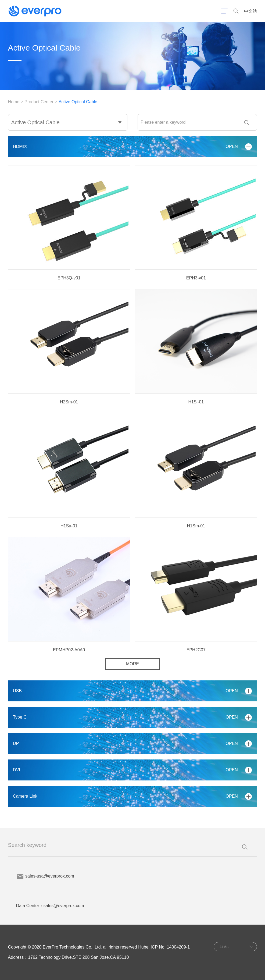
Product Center (39, 102)
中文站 (250, 11)
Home (14, 102)
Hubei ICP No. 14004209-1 (164, 947)
